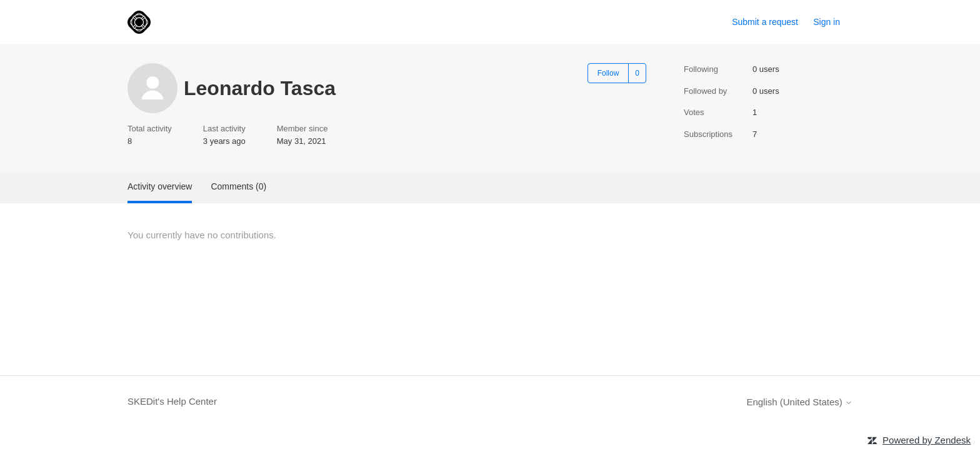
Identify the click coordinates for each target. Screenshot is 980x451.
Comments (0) (238, 186)
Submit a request (765, 22)
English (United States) (799, 402)
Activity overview (160, 186)
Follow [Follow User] (608, 73)
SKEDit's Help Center (172, 401)
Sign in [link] (827, 22)
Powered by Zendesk (927, 440)
